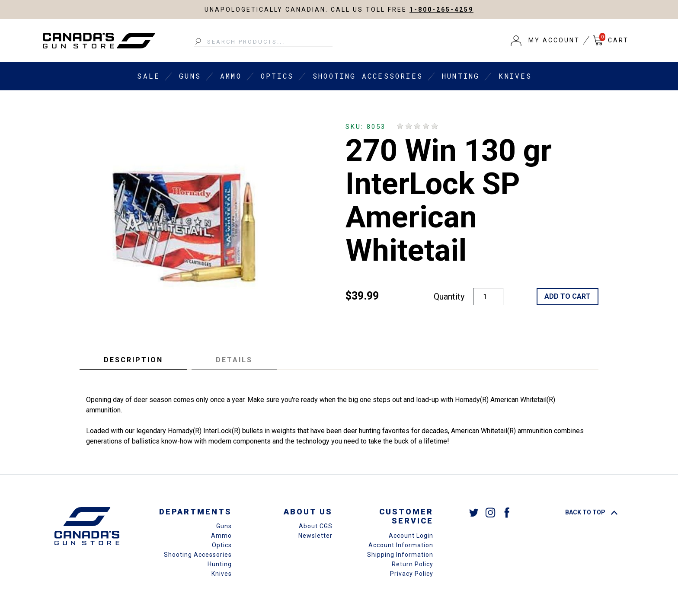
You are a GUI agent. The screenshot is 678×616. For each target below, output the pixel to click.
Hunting (461, 76)
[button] (545, 41)
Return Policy (413, 564)
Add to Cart (568, 296)
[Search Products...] (263, 42)
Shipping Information (400, 555)
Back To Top (591, 512)
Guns (190, 76)
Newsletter (315, 536)
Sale (149, 76)
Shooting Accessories (368, 76)
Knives (515, 76)
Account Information (401, 545)
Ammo (231, 76)
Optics (277, 76)
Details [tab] (234, 360)
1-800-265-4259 (441, 10)
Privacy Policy (412, 574)
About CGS (316, 526)
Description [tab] (133, 360)
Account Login (411, 536)
